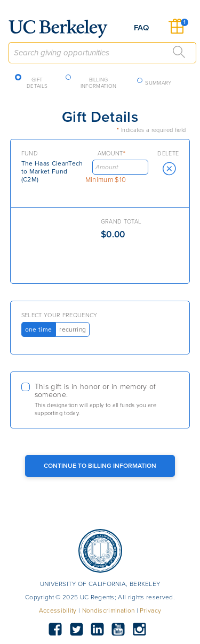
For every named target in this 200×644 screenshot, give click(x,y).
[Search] (179, 52)
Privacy (150, 610)
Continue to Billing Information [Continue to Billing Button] (100, 466)
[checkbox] (100, 400)
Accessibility (58, 610)
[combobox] (102, 53)
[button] (169, 169)
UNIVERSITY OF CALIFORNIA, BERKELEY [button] (100, 584)
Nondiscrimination (108, 610)
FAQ (141, 28)
